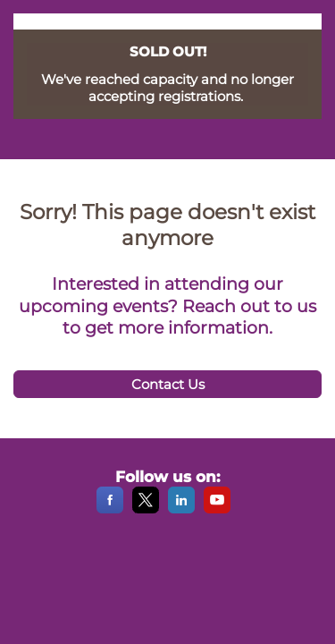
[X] (146, 509)
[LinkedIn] (181, 509)
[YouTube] (217, 509)
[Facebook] (110, 509)
